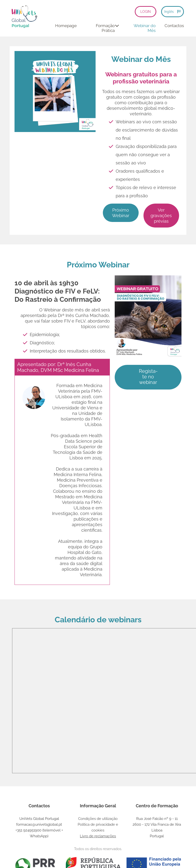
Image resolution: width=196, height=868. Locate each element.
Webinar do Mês (145, 28)
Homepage (66, 26)
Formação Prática (107, 28)
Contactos (174, 26)
